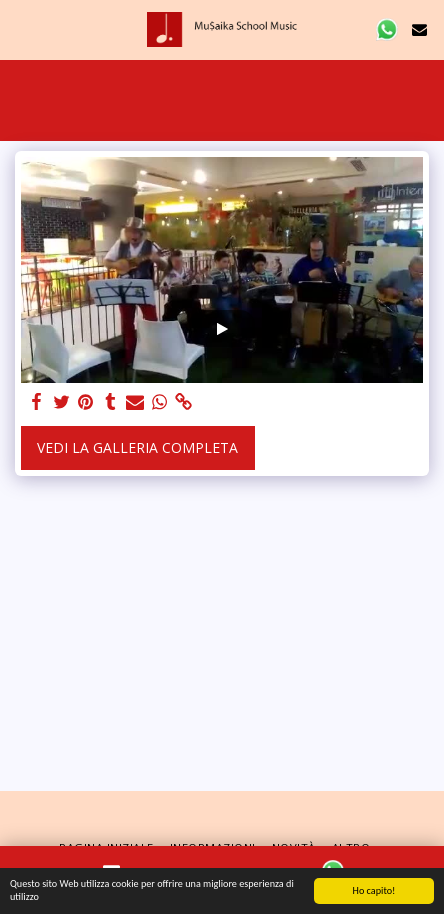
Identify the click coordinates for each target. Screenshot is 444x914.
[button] (22, 28)
